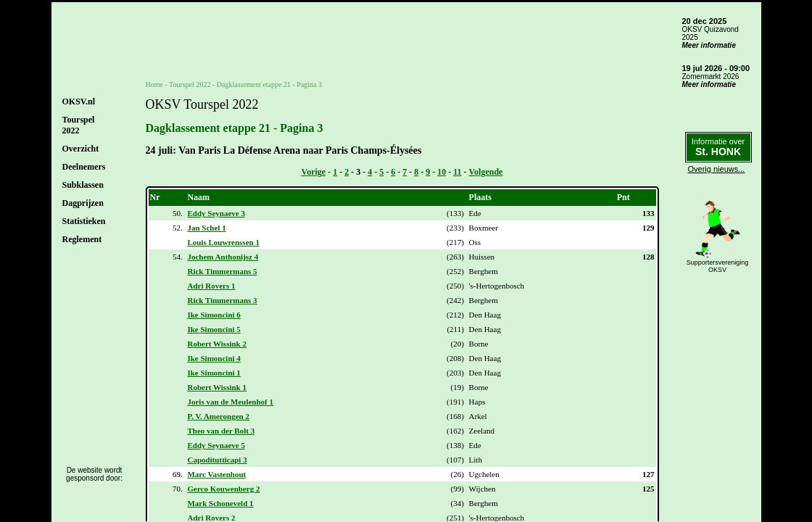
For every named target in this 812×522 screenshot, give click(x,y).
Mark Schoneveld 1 (220, 503)
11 (457, 172)
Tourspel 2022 (190, 84)
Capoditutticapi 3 (217, 460)
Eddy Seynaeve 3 (216, 213)
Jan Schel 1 (206, 228)
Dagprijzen (83, 203)
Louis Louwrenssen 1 (223, 242)
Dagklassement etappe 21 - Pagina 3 (269, 84)
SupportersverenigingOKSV (718, 266)
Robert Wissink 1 (217, 387)
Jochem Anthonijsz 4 (223, 257)
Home (154, 84)
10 (442, 172)
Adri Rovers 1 (211, 286)
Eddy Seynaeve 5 (216, 445)
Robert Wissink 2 (217, 344)
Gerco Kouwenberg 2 (223, 489)
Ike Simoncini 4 (214, 358)
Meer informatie (709, 45)
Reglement (82, 239)
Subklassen (83, 185)
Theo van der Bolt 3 (221, 431)
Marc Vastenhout (216, 474)
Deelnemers (84, 167)
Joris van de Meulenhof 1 (230, 402)
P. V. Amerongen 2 (218, 416)
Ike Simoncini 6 (214, 315)
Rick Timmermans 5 (222, 271)
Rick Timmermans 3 (222, 300)
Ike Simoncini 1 (214, 373)
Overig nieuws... (717, 169)
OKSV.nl (79, 101)
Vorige (314, 172)
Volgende (486, 172)
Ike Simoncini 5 (214, 329)
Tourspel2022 (79, 125)
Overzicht (81, 149)
